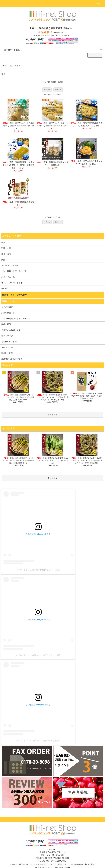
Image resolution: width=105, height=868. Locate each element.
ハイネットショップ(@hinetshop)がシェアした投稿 (38, 570)
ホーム (5, 66)
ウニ (22, 66)
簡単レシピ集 (7, 353)
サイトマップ (7, 336)
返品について (63, 864)
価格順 (53, 82)
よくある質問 (7, 307)
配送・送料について (46, 864)
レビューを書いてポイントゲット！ (17, 319)
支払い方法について (27, 864)
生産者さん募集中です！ (12, 359)
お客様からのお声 (9, 342)
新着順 (60, 82)
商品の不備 (6, 324)
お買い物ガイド (8, 313)
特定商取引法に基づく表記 (83, 864)
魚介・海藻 (14, 66)
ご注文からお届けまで (11, 330)
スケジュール (7, 347)
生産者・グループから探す (15, 295)
